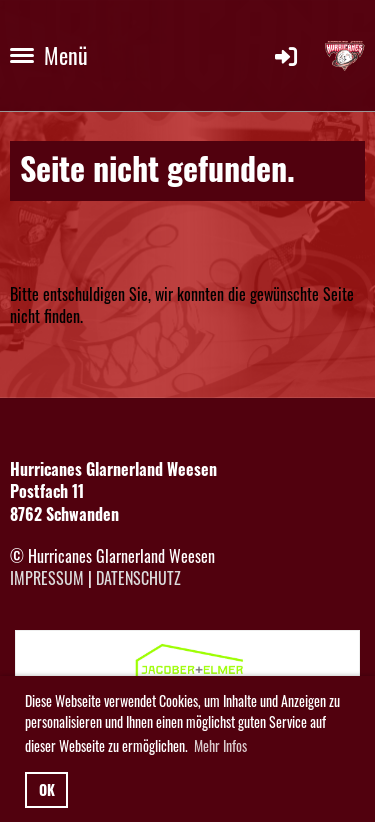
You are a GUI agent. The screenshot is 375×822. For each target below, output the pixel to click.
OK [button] (47, 789)
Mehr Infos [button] (220, 745)
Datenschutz (138, 578)
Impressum (47, 578)
